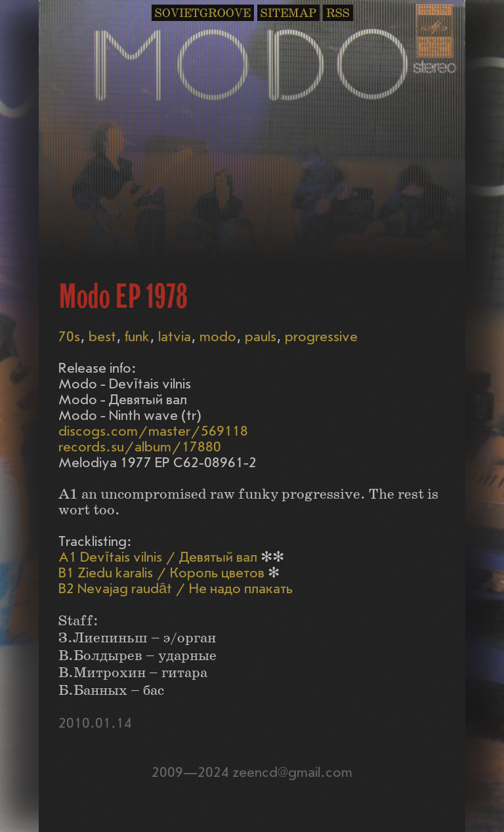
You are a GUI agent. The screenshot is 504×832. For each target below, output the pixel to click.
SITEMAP (288, 13)
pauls (261, 337)
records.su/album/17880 (140, 447)
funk (137, 337)
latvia (175, 337)
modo (218, 337)
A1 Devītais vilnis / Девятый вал (158, 557)
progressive (321, 337)
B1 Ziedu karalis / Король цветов (161, 573)
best (102, 337)
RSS (338, 13)
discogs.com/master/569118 (153, 431)
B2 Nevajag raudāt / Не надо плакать (176, 589)
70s (69, 337)
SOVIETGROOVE (203, 13)
